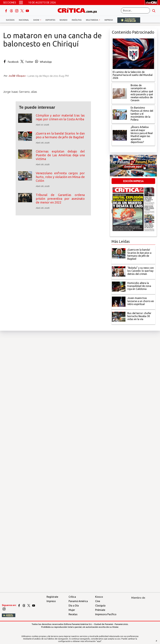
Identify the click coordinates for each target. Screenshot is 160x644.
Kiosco (99, 597)
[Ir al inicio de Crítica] (79, 10)
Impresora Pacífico (106, 614)
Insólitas (77, 20)
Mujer (72, 610)
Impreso (109, 20)
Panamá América (78, 601)
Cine (98, 601)
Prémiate (100, 610)
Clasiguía (100, 606)
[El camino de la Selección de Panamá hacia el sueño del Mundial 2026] (133, 53)
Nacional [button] (24, 20)
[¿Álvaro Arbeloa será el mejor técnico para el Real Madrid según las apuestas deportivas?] (120, 135)
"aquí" (99, 641)
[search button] (154, 10)
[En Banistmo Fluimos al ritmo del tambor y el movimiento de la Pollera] (120, 114)
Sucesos (10, 20)
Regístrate (52, 597)
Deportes (50, 20)
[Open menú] (21, 3)
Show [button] (36, 20)
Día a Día (74, 606)
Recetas (73, 614)
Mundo (64, 20)
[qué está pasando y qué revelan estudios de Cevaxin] (120, 93)
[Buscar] (135, 10)
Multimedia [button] (92, 20)
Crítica (72, 597)
